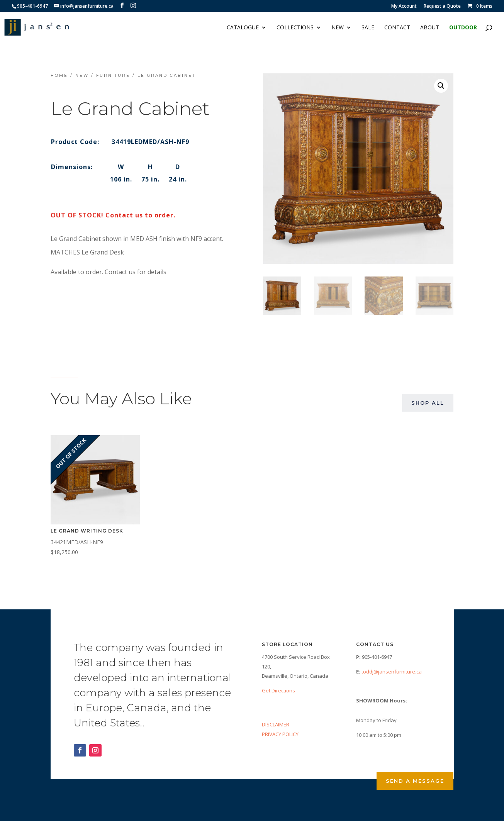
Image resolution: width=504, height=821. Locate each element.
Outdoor (463, 28)
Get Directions (278, 690)
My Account (404, 7)
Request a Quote (442, 7)
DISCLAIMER (276, 724)
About (430, 28)
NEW (338, 28)
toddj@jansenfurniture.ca (392, 672)
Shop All (428, 403)
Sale (368, 28)
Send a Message (415, 781)
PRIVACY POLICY (280, 734)
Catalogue (243, 28)
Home (59, 75)
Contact (397, 28)
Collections (295, 28)
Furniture (113, 75)
